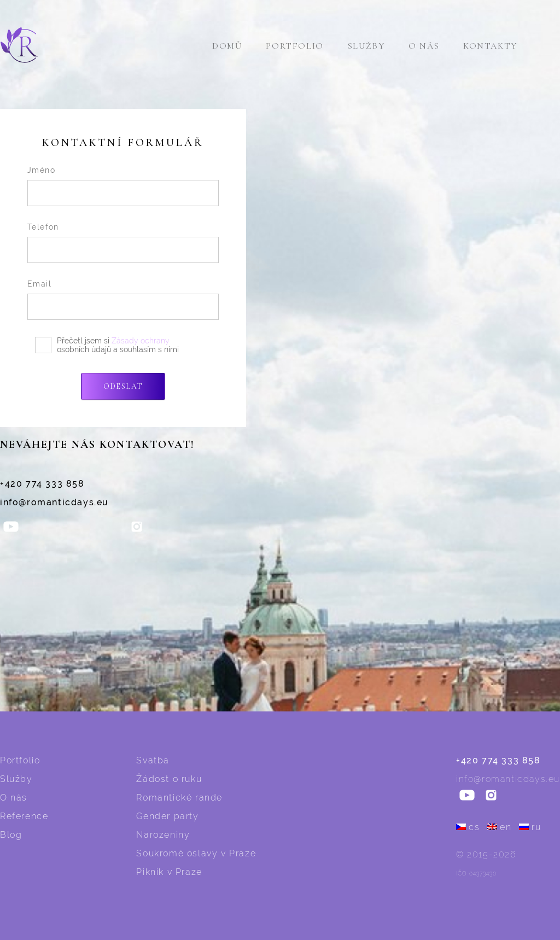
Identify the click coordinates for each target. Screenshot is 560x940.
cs (468, 827)
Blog (11, 835)
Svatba (153, 760)
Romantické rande (179, 798)
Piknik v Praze (169, 872)
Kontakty (490, 46)
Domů (227, 46)
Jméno (41, 170)
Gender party (167, 816)
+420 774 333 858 (42, 484)
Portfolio (294, 46)
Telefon (43, 227)
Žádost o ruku (169, 779)
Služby (366, 46)
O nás (424, 46)
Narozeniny (163, 835)
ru (530, 827)
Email (39, 284)
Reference (24, 816)
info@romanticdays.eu (54, 502)
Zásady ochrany (141, 341)
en (499, 827)
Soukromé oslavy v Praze (196, 853)
